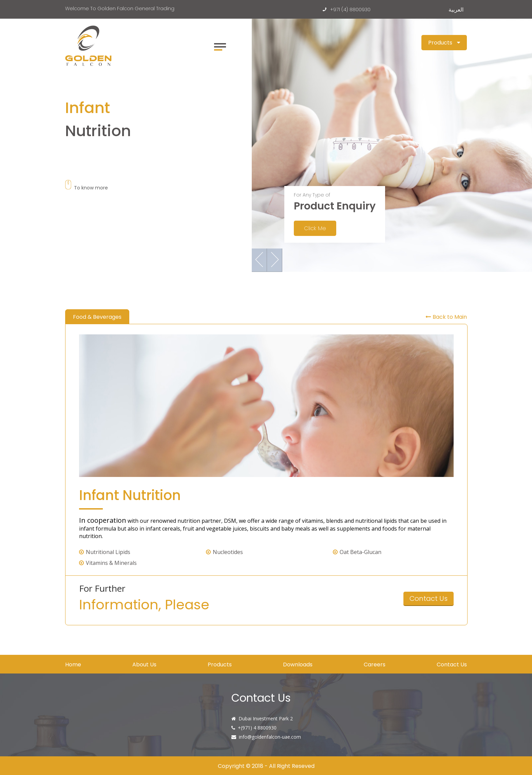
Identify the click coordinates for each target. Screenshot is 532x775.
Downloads (298, 665)
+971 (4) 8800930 (348, 10)
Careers (375, 665)
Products (220, 665)
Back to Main (446, 317)
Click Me (315, 228)
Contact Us (429, 598)
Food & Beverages (97, 317)
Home (73, 665)
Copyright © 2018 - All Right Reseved (266, 766)
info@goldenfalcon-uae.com (270, 737)
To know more (87, 188)
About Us (144, 665)
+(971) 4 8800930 (257, 728)
